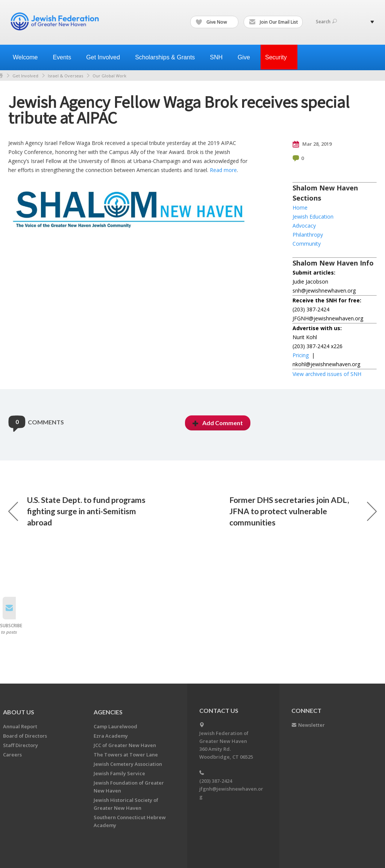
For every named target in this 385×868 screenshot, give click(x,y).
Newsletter (311, 725)
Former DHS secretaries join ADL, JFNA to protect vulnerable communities (303, 511)
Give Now (215, 22)
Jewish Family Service (119, 773)
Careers (12, 755)
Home (300, 208)
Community (307, 244)
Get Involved (25, 76)
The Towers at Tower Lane (126, 755)
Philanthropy (308, 235)
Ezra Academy (111, 736)
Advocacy (304, 226)
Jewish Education (313, 217)
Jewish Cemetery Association (128, 764)
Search (326, 22)
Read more (223, 170)
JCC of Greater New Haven (125, 745)
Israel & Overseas (65, 76)
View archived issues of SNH (327, 374)
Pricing (301, 355)
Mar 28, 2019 (312, 144)
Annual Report (20, 726)
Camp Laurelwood (115, 726)
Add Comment (218, 423)
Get (106, 57)
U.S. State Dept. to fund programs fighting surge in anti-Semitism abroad (77, 511)
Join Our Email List (274, 22)
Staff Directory (20, 745)
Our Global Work (109, 76)
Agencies (108, 712)
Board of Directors (25, 736)
